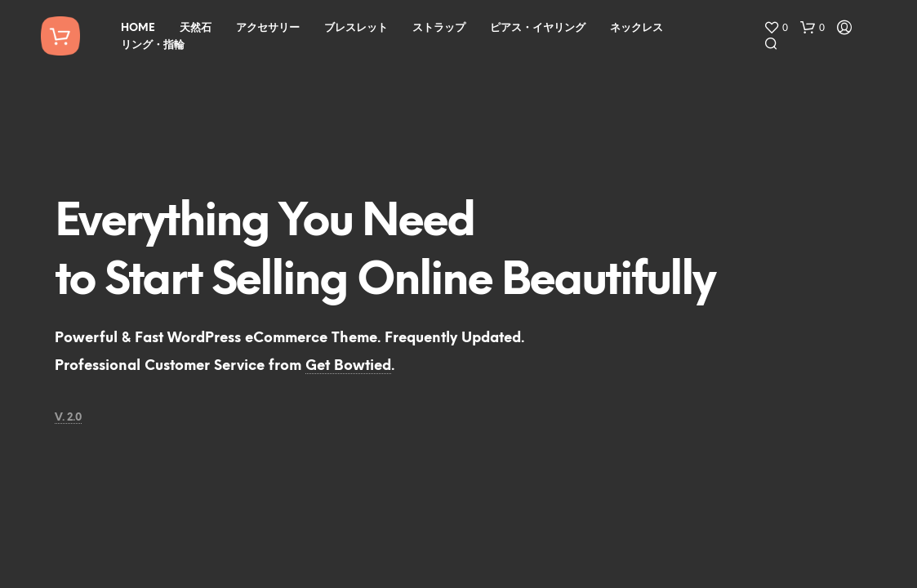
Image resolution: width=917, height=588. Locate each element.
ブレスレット (356, 28)
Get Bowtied (348, 366)
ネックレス (637, 28)
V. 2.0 (68, 418)
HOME (138, 28)
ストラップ (439, 28)
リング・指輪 (153, 45)
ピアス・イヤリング (538, 28)
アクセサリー (268, 28)
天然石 (196, 28)
